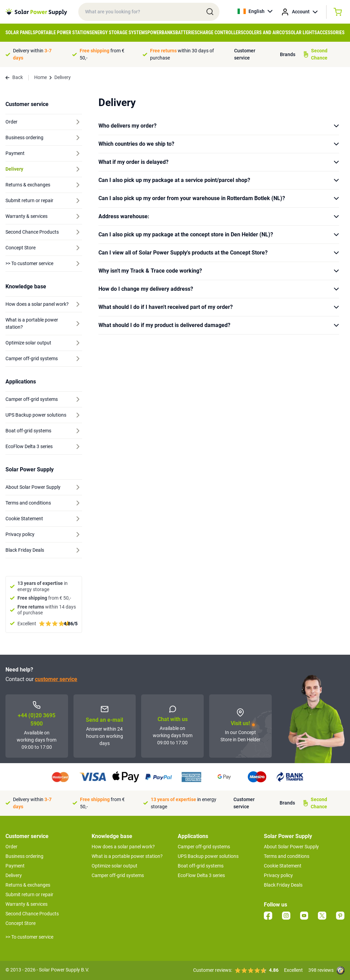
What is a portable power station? (127, 856)
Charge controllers (220, 32)
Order (11, 847)
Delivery (14, 875)
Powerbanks (161, 32)
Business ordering (24, 856)
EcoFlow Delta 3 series (201, 875)
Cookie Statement (283, 866)
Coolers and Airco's (266, 32)
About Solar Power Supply (291, 847)
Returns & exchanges (28, 885)
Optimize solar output (115, 866)
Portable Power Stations (64, 32)
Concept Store (21, 923)
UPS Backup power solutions (208, 856)
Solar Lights (302, 32)
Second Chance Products (32, 914)
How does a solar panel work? (123, 847)
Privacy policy (278, 875)
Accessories (331, 32)
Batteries (186, 32)
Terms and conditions (287, 856)
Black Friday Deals (283, 885)
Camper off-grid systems (118, 875)
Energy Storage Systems (120, 32)
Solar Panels (20, 32)
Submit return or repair (29, 894)
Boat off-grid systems (201, 866)
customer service (56, 679)
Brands (288, 54)
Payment (15, 866)
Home (41, 77)
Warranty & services (26, 904)
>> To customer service (29, 937)
